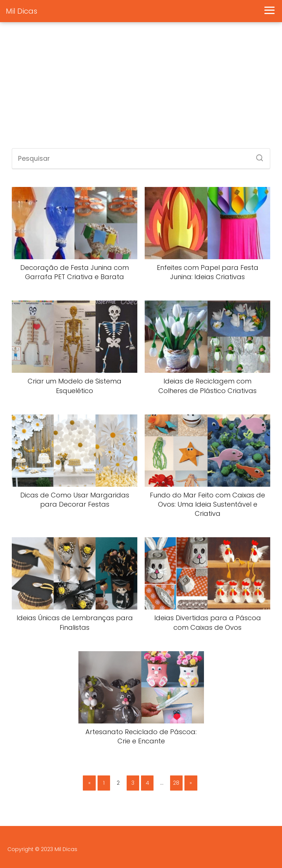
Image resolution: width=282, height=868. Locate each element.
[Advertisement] (141, 89)
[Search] (257, 156)
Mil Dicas (22, 11)
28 (176, 783)
